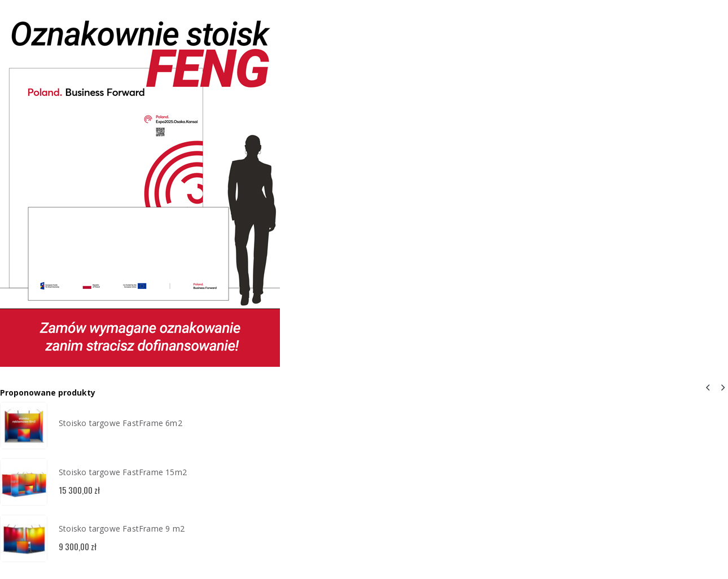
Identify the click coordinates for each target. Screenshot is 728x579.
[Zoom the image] (140, 8)
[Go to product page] (24, 426)
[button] (708, 387)
